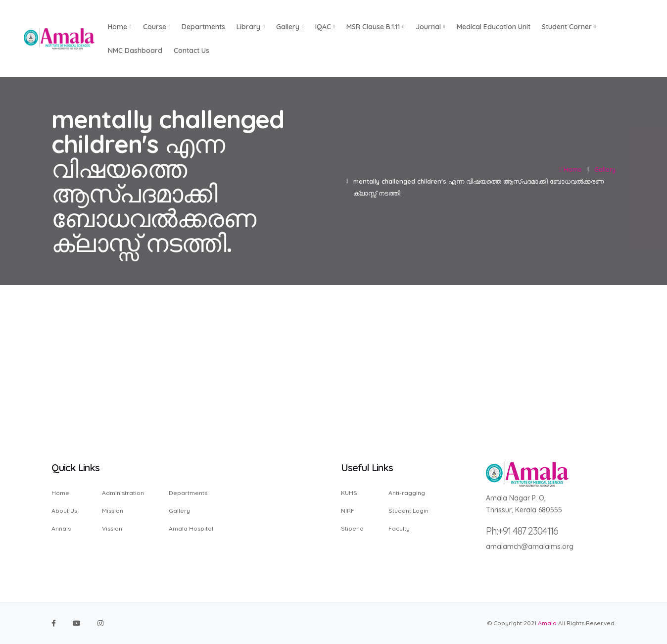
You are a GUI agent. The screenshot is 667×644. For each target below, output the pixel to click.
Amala (547, 623)
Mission (113, 511)
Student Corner (569, 27)
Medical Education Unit (494, 27)
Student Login (408, 511)
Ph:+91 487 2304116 (522, 531)
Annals (61, 528)
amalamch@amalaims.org (530, 546)
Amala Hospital (191, 528)
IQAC (325, 27)
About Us (64, 511)
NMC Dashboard (135, 50)
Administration (123, 493)
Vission (112, 528)
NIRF (348, 511)
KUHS (349, 493)
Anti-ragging (407, 493)
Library (251, 27)
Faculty (399, 528)
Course (157, 27)
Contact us (191, 50)
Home (571, 169)
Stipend (352, 528)
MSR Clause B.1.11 (375, 27)
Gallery (290, 27)
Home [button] (120, 27)
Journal (430, 27)
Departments (203, 27)
